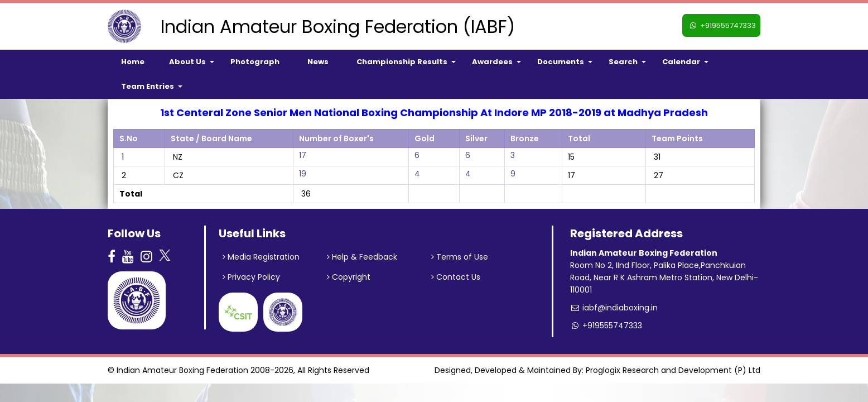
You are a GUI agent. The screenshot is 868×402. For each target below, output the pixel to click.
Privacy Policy (251, 277)
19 (303, 174)
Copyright (349, 277)
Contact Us (456, 277)
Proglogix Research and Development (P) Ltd (673, 370)
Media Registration (261, 257)
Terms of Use (460, 257)
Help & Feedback (362, 257)
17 (303, 155)
